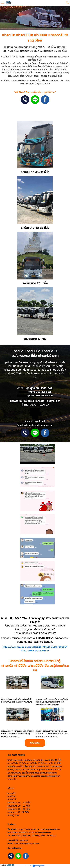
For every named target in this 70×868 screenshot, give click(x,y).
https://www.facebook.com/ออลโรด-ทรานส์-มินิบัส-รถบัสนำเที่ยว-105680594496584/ (35, 649)
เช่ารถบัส (8, 35)
